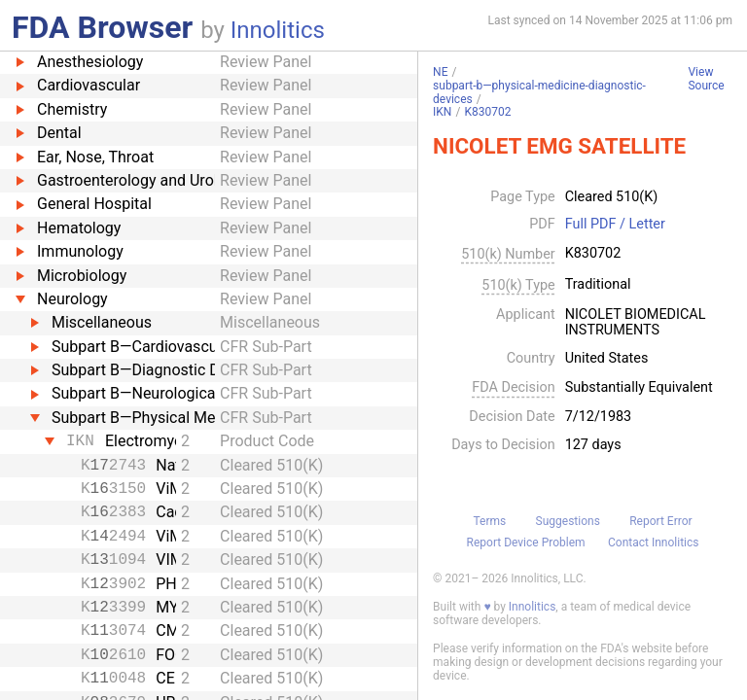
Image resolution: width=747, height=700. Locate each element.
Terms (489, 521)
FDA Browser (102, 27)
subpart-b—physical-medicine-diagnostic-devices (539, 92)
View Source (706, 79)
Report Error (660, 521)
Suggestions (568, 521)
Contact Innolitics (653, 542)
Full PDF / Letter (615, 225)
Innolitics (278, 30)
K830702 (487, 112)
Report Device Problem (526, 542)
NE (440, 72)
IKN (442, 112)
